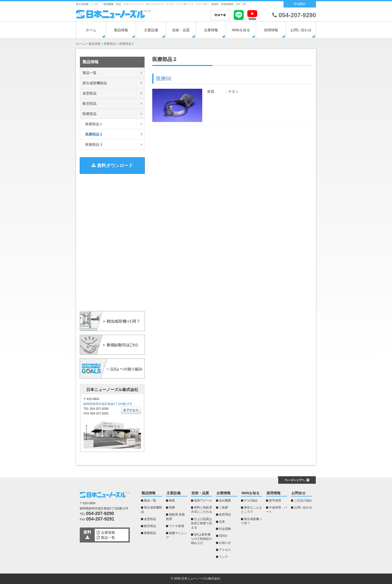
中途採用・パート (276, 510)
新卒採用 (275, 500)
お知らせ (225, 543)
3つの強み (251, 500)
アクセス (131, 410)
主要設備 (151, 30)
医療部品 (89, 114)
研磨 (172, 507)
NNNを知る (241, 30)
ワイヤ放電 (176, 526)
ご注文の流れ (303, 500)
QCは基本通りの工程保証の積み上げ (201, 539)
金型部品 (89, 93)
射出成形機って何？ (251, 521)
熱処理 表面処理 (175, 517)
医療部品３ (94, 144)
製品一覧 (89, 73)
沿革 (222, 522)
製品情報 (121, 30)
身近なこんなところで (251, 510)
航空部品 (89, 103)
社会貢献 (225, 529)
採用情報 (271, 30)
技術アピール (203, 500)
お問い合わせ (301, 30)
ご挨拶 (223, 507)
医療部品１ (94, 124)
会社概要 (225, 500)
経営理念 (225, 514)
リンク (223, 557)
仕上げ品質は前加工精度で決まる (201, 523)
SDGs (223, 536)
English (300, 4)
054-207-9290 (294, 15)
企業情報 (211, 30)
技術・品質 (181, 30)
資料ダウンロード (112, 165)
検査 (172, 500)
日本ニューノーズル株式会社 (201, 578)
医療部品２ (94, 134)
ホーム (91, 30)
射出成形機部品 (95, 83)
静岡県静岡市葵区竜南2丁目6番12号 (108, 404)
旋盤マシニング (176, 535)
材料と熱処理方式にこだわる (201, 510)
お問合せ (298, 493)
